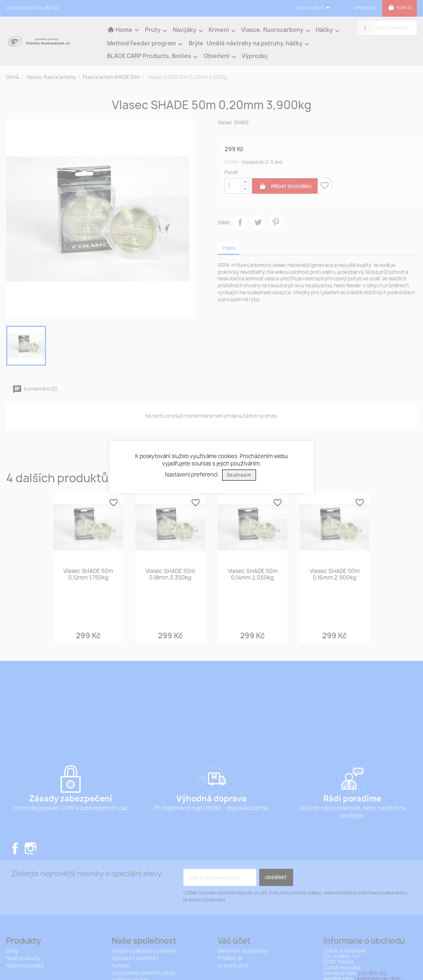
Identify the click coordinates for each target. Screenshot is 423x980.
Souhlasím (239, 475)
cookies (228, 456)
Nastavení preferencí (191, 474)
